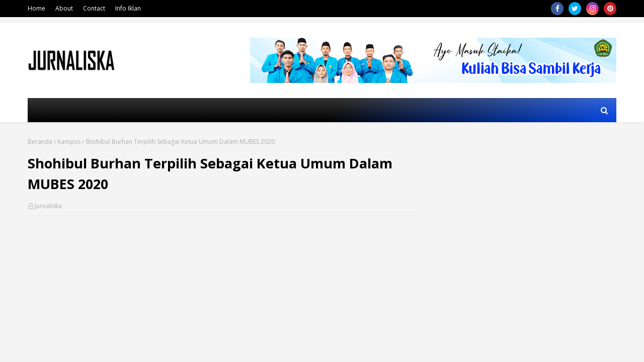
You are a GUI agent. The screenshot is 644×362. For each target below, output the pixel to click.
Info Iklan (128, 8)
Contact (94, 8)
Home (36, 8)
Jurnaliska (48, 206)
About (64, 8)
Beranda (40, 142)
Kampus (69, 142)
